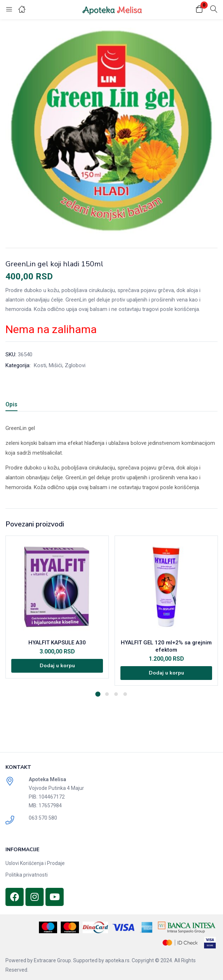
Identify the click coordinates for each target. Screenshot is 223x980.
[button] (199, 10)
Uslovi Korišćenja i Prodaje (35, 863)
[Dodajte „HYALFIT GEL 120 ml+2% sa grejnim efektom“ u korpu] (166, 673)
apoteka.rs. (118, 960)
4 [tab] (125, 694)
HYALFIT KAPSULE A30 (57, 643)
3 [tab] (116, 694)
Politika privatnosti (27, 875)
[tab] (14, 405)
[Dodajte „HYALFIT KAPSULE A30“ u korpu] (57, 666)
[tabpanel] (57, 611)
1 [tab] (98, 694)
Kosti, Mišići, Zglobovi (60, 365)
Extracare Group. (53, 960)
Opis (11, 404)
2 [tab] (107, 694)
